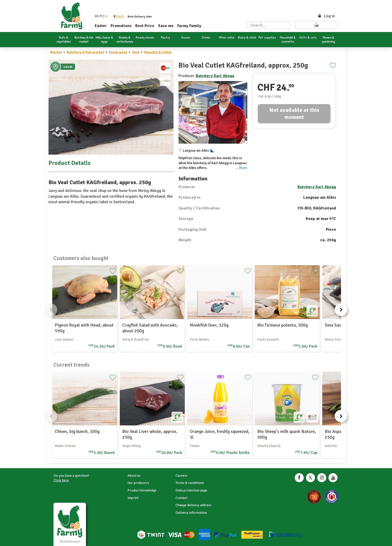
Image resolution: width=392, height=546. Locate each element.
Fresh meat (118, 52)
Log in (326, 16)
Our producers (138, 483)
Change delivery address (193, 505)
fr (101, 16)
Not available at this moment (294, 114)
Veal (136, 52)
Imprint (133, 498)
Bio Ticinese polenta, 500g (282, 325)
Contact (181, 498)
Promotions (121, 26)
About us (134, 476)
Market (56, 52)
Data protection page (191, 490)
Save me (166, 26)
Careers (181, 476)
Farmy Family (189, 26)
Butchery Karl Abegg (215, 76)
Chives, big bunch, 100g (77, 431)
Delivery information (191, 513)
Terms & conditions (190, 483)
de (96, 16)
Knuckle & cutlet (158, 52)
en (106, 16)
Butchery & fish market (85, 52)
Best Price (145, 26)
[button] (120, 16)
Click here (61, 480)
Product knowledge (142, 490)
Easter (101, 26)
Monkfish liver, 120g (209, 325)
